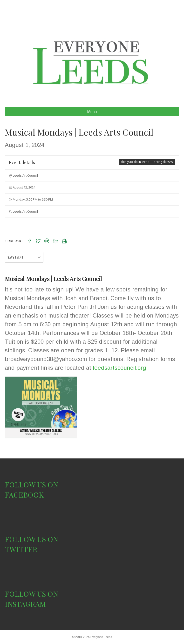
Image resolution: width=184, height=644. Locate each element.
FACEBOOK (24, 495)
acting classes (163, 162)
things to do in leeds (135, 162)
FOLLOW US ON (31, 485)
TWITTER (21, 549)
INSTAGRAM (25, 604)
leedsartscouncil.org (119, 368)
